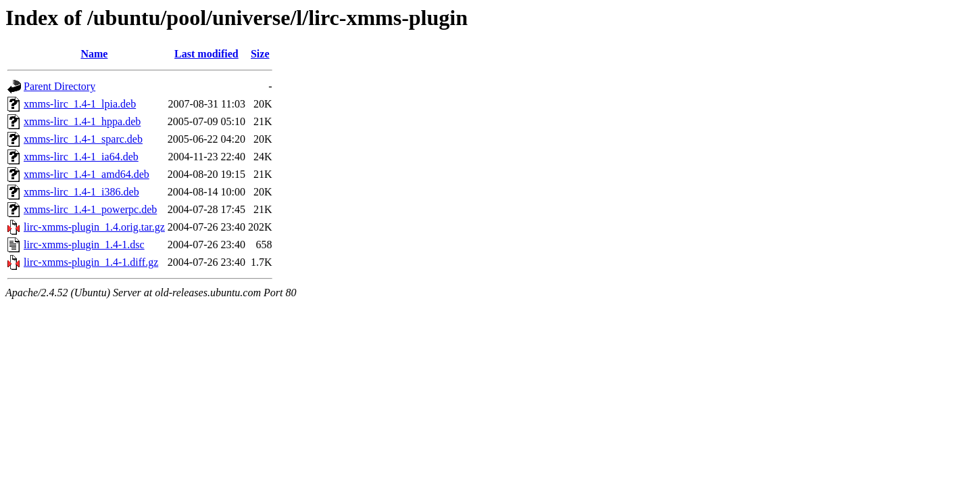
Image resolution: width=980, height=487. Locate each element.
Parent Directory (59, 86)
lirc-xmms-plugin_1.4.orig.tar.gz (94, 227)
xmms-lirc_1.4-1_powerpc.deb (90, 209)
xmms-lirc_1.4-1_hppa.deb (82, 121)
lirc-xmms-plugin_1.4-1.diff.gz (91, 262)
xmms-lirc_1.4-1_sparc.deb (83, 139)
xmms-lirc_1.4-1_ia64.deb (81, 157)
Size (260, 54)
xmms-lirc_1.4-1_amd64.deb (87, 174)
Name (94, 54)
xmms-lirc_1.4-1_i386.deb (81, 192)
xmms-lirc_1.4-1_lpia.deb (80, 104)
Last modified (206, 54)
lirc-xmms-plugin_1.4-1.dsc (84, 245)
